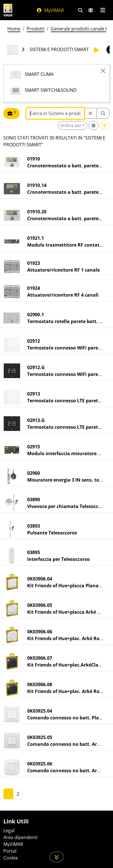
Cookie (11, 858)
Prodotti (36, 29)
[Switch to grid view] (93, 125)
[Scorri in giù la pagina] (56, 857)
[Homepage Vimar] (8, 10)
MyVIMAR (50, 10)
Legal (9, 830)
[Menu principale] (103, 10)
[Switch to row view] (105, 125)
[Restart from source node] (90, 113)
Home (14, 29)
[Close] (103, 71)
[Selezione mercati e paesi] (91, 10)
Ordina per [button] (71, 125)
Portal (10, 851)
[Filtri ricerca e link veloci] (80, 10)
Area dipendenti (21, 837)
